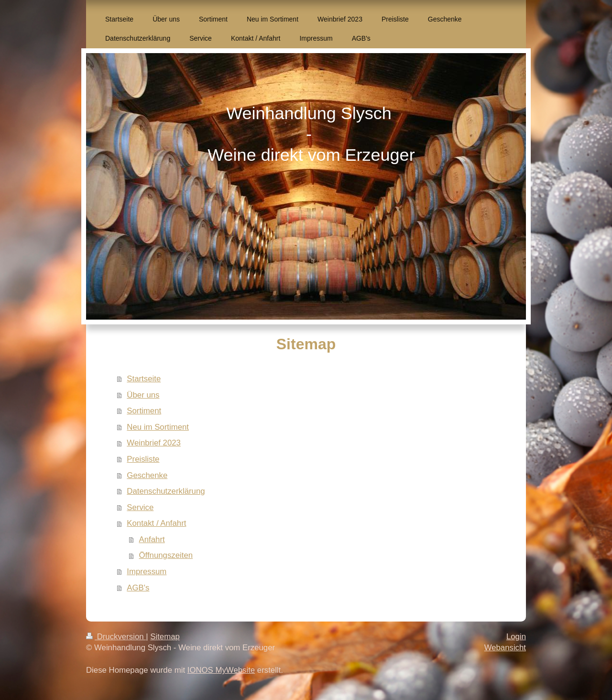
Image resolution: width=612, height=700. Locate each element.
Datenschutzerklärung (166, 491)
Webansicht (505, 648)
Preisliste (143, 459)
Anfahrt (152, 539)
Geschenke (147, 475)
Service (140, 507)
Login (516, 637)
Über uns (143, 395)
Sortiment (144, 411)
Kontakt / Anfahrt (156, 523)
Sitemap (165, 637)
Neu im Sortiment (158, 427)
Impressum (147, 572)
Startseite (144, 379)
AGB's (138, 588)
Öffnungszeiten (166, 555)
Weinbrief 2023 (154, 443)
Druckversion (116, 637)
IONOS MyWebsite (221, 670)
